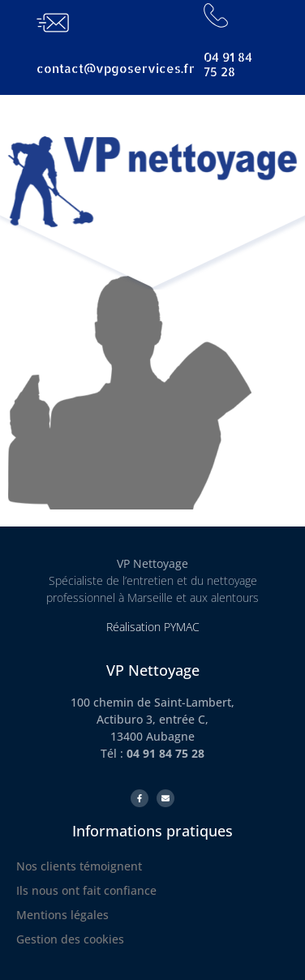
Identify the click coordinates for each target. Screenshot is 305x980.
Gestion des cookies (70, 939)
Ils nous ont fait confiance (86, 890)
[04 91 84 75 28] (216, 15)
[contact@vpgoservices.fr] (53, 23)
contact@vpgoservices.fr (116, 69)
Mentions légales (62, 915)
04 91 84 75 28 (228, 64)
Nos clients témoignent (79, 866)
